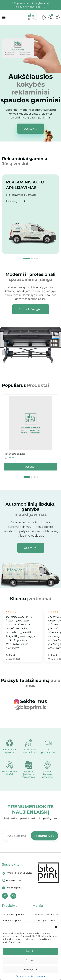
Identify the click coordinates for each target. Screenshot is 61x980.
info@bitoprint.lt (15, 888)
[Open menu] (14, 17)
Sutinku (31, 951)
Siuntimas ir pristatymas (45, 915)
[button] (56, 927)
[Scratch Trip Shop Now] (31, 309)
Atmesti (31, 960)
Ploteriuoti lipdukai (15, 454)
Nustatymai (30, 969)
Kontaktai (40, 976)
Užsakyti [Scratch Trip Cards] (31, 467)
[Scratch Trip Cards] (30, 423)
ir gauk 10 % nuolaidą (30, 7)
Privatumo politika (25, 976)
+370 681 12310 (13, 880)
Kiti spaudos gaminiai (14, 915)
